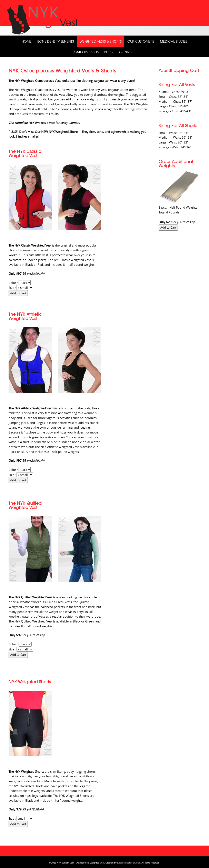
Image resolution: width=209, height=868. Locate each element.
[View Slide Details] (104, 18)
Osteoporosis (86, 52)
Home (27, 41)
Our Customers (141, 41)
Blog (109, 52)
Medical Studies (174, 41)
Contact (127, 52)
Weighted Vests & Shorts (101, 41)
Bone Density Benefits (56, 41)
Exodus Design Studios (129, 863)
